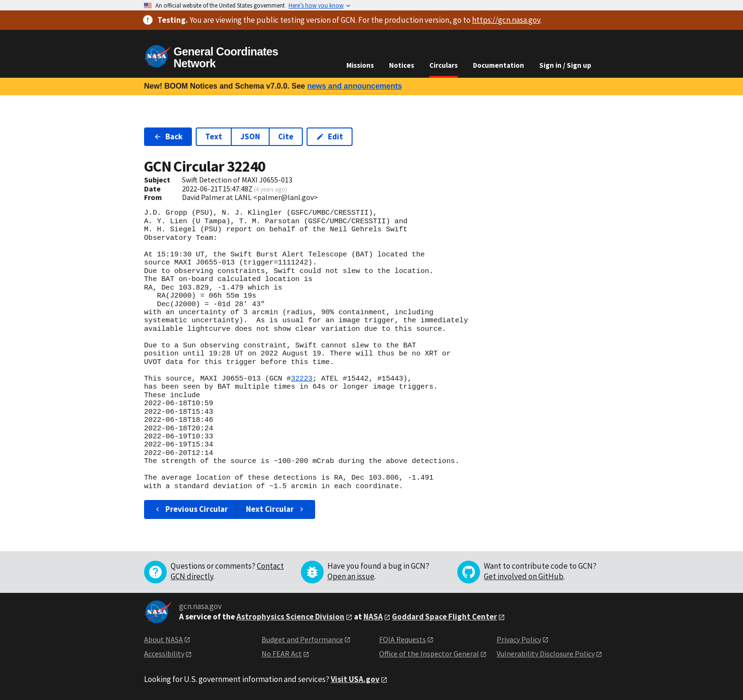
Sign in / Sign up (565, 65)
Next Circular (276, 509)
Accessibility (164, 654)
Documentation (498, 65)
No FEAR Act (282, 654)
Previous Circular (191, 509)
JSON (250, 136)
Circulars (444, 65)
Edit (330, 136)
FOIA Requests (403, 639)
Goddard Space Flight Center (444, 617)
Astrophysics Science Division (290, 617)
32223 (302, 379)
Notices (402, 65)
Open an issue (351, 576)
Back (168, 136)
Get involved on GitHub (524, 576)
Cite (286, 136)
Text (214, 136)
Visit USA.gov (355, 679)
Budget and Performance (302, 639)
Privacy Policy (519, 639)
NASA (373, 617)
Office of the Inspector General (429, 654)
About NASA (163, 639)
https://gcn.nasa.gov (506, 20)
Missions (360, 65)
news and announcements (354, 86)
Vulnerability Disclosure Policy (546, 654)
